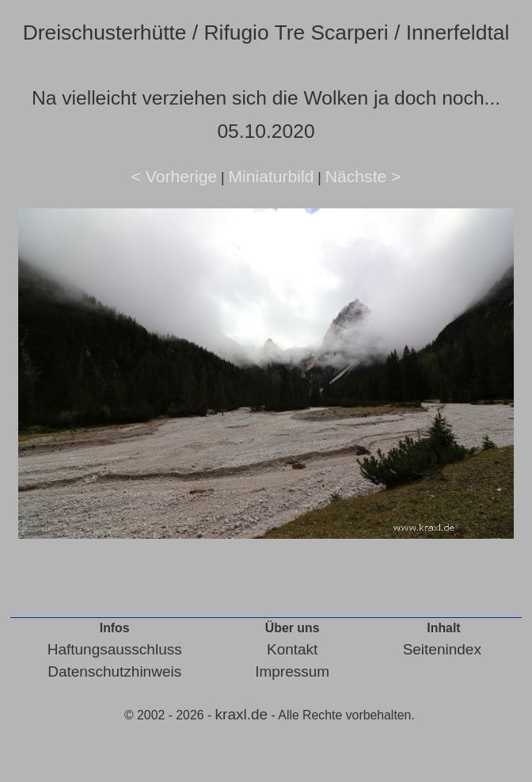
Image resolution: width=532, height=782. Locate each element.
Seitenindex (442, 649)
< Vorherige (175, 176)
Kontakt (292, 649)
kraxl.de (242, 714)
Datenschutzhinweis (114, 671)
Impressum (292, 671)
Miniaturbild (271, 176)
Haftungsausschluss (115, 649)
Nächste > (363, 176)
